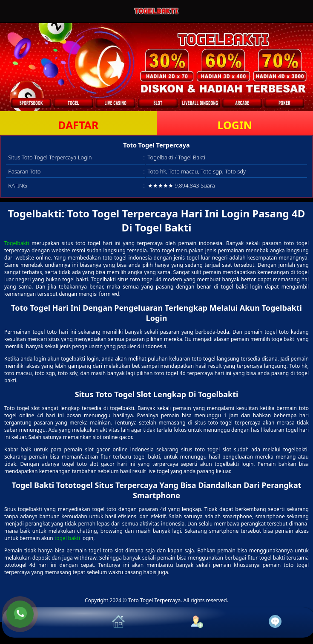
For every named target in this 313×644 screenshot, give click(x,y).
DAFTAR (78, 125)
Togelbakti (17, 243)
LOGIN (235, 125)
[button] (41, 622)
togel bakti (67, 538)
